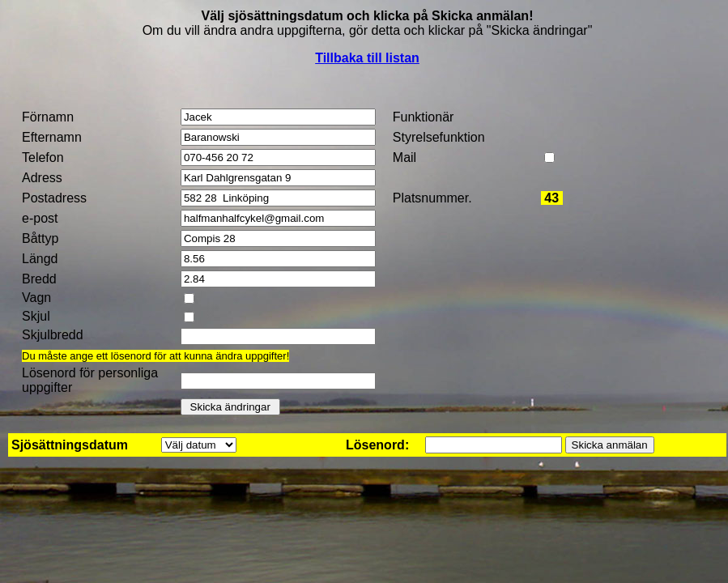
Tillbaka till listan (367, 58)
